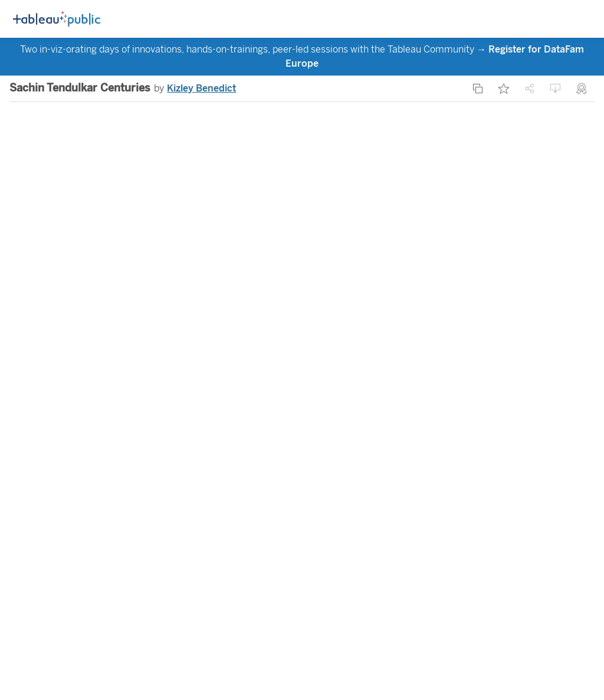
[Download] (556, 89)
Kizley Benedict (201, 88)
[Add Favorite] (504, 89)
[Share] (530, 89)
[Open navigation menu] (584, 19)
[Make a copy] (478, 89)
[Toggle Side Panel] (563, 19)
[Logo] (57, 19)
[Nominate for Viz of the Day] (582, 89)
